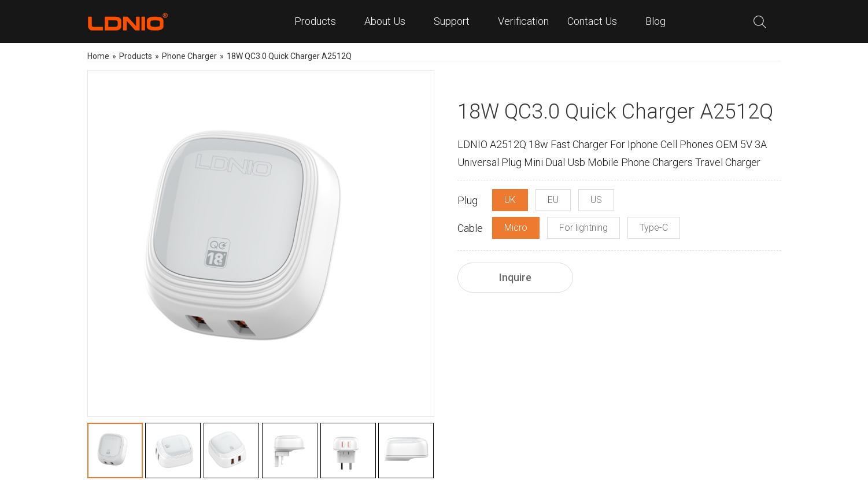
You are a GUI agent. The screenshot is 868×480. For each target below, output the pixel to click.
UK (510, 200)
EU (553, 200)
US (596, 200)
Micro (516, 228)
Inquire (515, 277)
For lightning (583, 228)
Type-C (654, 228)
